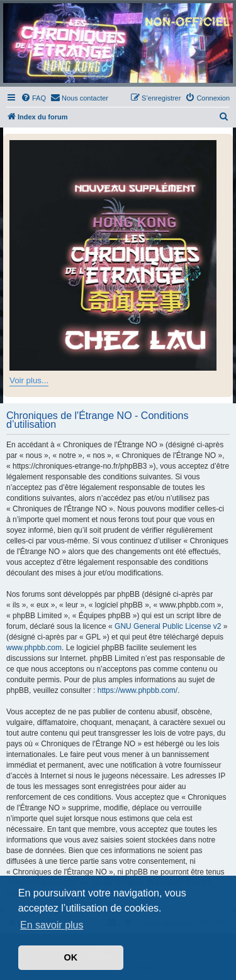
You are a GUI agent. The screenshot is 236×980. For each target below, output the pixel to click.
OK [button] (71, 957)
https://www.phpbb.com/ (138, 690)
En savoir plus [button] (52, 925)
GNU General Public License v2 (168, 626)
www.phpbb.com (34, 648)
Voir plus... (29, 380)
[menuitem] (33, 98)
